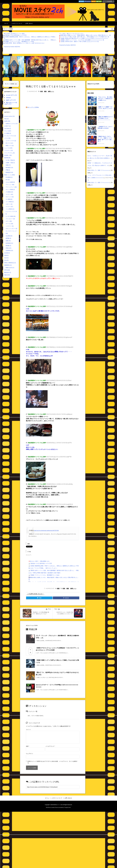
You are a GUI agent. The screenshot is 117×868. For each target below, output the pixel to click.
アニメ (8, 131)
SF (8, 180)
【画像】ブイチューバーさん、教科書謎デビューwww (19, 41)
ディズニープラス (10, 136)
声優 (8, 170)
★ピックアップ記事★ (33, 107)
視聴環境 (8, 265)
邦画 (8, 248)
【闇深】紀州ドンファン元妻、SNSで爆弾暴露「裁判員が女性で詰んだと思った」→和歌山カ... (31, 40)
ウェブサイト (30, 754)
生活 (6, 258)
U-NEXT (7, 126)
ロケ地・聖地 (10, 160)
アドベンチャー (11, 187)
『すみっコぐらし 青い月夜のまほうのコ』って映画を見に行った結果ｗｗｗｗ (105, 99)
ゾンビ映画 (10, 209)
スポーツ (9, 204)
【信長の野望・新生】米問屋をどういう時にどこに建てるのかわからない (25, 43)
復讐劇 (8, 238)
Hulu (6, 119)
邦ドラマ (9, 143)
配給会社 (8, 272)
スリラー (9, 207)
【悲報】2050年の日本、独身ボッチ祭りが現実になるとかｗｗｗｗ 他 (79, 41)
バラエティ (9, 150)
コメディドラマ (11, 141)
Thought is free (67, 807)
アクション (10, 185)
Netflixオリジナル (12, 124)
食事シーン (51, 91)
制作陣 (7, 158)
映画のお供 (10, 268)
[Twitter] (39, 598)
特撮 (6, 255)
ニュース (8, 148)
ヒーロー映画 (11, 216)
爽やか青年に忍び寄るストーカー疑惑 (14, 34)
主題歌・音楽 (10, 163)
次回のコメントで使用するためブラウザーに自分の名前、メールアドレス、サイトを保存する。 (52, 762)
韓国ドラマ (10, 146)
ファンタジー (10, 219)
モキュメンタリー (11, 229)
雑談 (45, 91)
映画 (41, 91)
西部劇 (8, 246)
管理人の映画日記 (10, 263)
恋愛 (8, 241)
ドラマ (7, 138)
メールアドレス (50, 746)
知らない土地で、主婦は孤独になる (40, 561)
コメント (28, 730)
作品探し (8, 155)
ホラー (9, 221)
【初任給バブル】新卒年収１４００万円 (15, 35)
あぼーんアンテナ (11, 100)
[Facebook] (66, 598)
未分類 (7, 253)
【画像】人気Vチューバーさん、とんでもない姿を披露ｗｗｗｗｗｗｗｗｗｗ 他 (82, 40)
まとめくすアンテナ (12, 95)
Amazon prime (9, 116)
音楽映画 (9, 250)
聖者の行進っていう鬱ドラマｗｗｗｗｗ (98, 170)
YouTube (8, 128)
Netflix (7, 121)
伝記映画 (9, 236)
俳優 (8, 165)
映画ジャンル (10, 175)
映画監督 (9, 172)
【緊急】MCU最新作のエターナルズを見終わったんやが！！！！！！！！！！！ (105, 118)
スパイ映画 (10, 202)
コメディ (9, 194)
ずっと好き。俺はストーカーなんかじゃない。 (72, 34)
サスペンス (10, 197)
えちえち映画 (10, 182)
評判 (7, 270)
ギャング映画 (10, 189)
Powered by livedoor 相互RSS (12, 47)
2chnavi (8, 98)
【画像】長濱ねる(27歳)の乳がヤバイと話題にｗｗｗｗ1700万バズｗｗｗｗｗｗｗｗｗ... (84, 38)
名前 (28, 746)
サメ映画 (8, 133)
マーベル (9, 224)
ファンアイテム (9, 153)
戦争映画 (9, 243)
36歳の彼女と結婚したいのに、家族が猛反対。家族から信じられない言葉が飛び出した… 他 (85, 35)
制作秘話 (9, 168)
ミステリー (10, 226)
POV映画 (9, 177)
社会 (6, 260)
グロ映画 (9, 192)
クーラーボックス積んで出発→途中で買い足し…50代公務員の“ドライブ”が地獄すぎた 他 (85, 37)
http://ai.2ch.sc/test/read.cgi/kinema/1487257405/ (46, 530)
